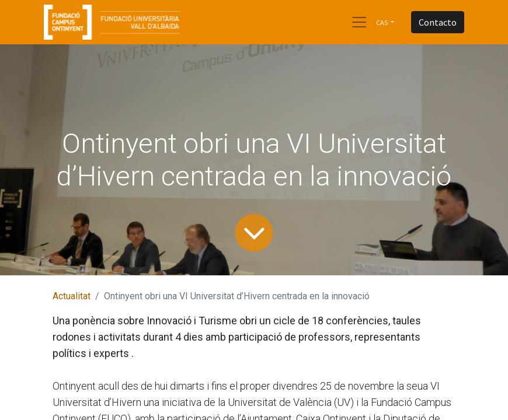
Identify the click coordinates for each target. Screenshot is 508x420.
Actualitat (72, 296)
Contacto (438, 22)
